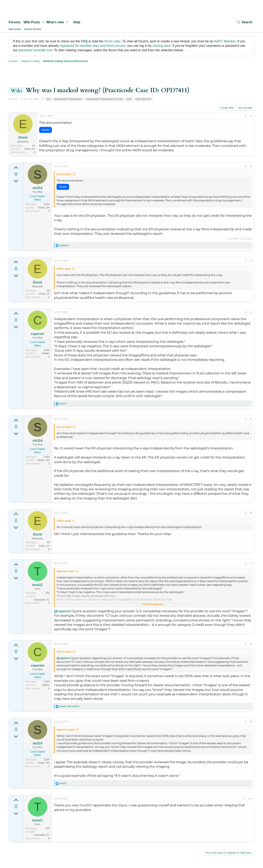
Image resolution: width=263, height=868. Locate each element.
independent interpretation (68, 99)
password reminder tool (35, 50)
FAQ (84, 41)
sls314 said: (64, 269)
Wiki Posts (32, 22)
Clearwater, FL (42, 600)
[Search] (244, 22)
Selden (46, 353)
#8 (251, 644)
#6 (251, 513)
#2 (251, 166)
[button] (43, 22)
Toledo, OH (44, 208)
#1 (251, 116)
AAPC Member (225, 41)
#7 (251, 563)
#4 (251, 312)
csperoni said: (66, 571)
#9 (251, 722)
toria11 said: (64, 652)
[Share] (245, 116)
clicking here (162, 46)
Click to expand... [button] (153, 604)
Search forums (33, 29)
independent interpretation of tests (104, 99)
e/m (49, 99)
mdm (129, 99)
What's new (55, 22)
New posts (15, 29)
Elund (15, 99)
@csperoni (63, 611)
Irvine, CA (30, 149)
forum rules (112, 41)
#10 (250, 799)
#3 (251, 261)
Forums (14, 22)
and (69, 706)
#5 (251, 419)
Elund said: (64, 174)
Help (77, 22)
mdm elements (143, 99)
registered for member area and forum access (93, 46)
